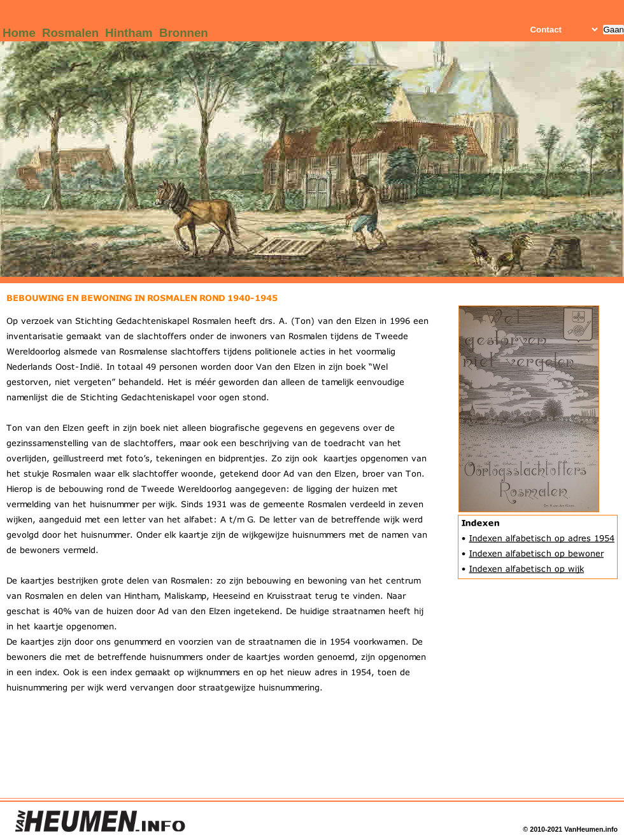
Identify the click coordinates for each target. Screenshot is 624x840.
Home (19, 33)
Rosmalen (70, 33)
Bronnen (184, 33)
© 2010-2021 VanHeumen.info (570, 829)
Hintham (129, 33)
